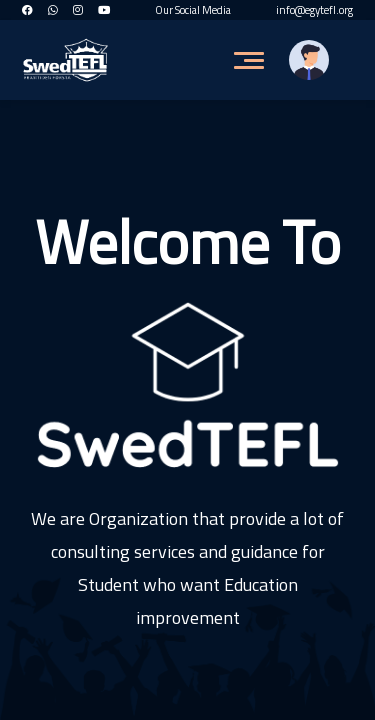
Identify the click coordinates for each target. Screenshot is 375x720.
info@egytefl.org (314, 10)
